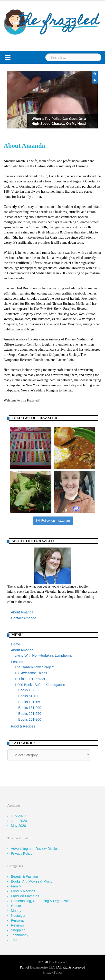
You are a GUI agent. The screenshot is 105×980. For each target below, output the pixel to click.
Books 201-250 (30, 714)
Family (16, 886)
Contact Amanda (24, 618)
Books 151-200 (30, 708)
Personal (18, 920)
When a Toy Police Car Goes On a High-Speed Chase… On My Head (59, 121)
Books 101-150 (30, 702)
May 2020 (18, 826)
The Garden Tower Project (34, 667)
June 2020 (19, 821)
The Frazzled (58, 962)
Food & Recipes (23, 726)
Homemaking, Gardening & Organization (42, 901)
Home (15, 644)
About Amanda (22, 612)
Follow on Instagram (53, 521)
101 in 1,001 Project (30, 679)
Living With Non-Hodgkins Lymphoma (43, 655)
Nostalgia (18, 916)
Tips (14, 940)
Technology (20, 935)
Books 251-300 (30, 719)
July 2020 (18, 816)
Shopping (18, 930)
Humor (16, 906)
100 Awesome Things (31, 673)
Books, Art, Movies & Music (32, 881)
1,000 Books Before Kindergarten (40, 685)
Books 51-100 (29, 696)
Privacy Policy (22, 854)
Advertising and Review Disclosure (37, 849)
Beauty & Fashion (24, 876)
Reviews (17, 925)
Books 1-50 (27, 690)
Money (16, 911)
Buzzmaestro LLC (43, 967)
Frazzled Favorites (25, 896)
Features (18, 662)
